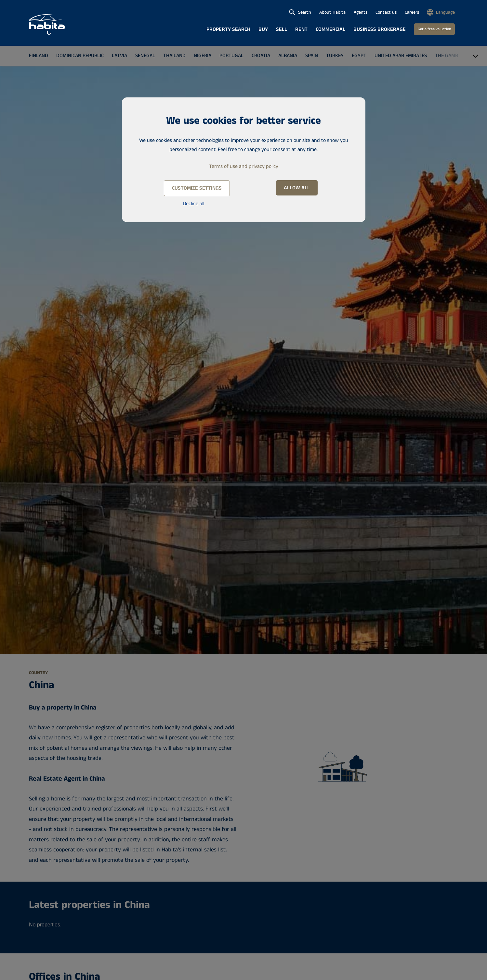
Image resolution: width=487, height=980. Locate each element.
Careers (412, 12)
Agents (361, 12)
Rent (301, 29)
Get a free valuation (434, 29)
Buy (263, 29)
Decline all (194, 204)
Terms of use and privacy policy (244, 166)
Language (445, 12)
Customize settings (197, 188)
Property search (228, 29)
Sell (282, 29)
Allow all (297, 188)
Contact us (386, 12)
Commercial (330, 29)
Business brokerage (380, 29)
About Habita (332, 12)
